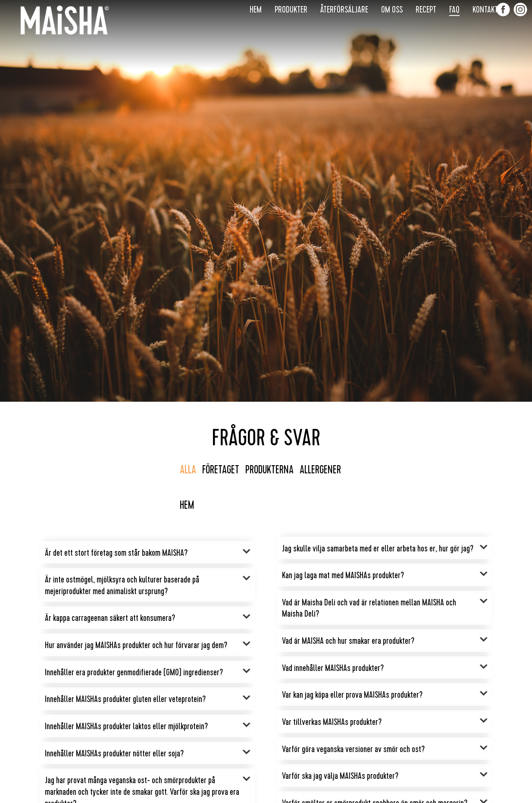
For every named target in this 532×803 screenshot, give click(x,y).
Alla (188, 470)
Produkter (291, 9)
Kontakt (485, 9)
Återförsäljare (344, 9)
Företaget (221, 470)
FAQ (454, 9)
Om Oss (392, 9)
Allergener (320, 470)
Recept (426, 9)
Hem (256, 9)
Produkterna (269, 470)
